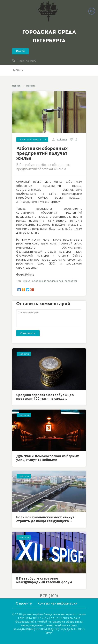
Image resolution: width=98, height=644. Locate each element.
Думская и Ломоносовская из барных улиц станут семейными (48, 458)
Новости (17, 86)
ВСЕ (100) (49, 596)
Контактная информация (57, 603)
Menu (17, 70)
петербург (71, 281)
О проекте (24, 603)
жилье (27, 281)
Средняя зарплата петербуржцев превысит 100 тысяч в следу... (45, 397)
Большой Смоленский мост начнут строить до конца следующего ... (45, 519)
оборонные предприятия (47, 281)
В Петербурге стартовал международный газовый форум (44, 580)
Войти (20, 51)
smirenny (62, 139)
